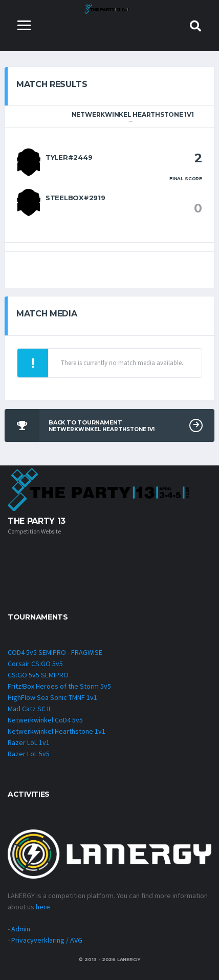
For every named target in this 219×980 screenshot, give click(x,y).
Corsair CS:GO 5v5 (35, 664)
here (43, 907)
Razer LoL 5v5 (29, 754)
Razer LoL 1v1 (29, 742)
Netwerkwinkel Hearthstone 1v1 (57, 731)
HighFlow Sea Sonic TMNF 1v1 (52, 697)
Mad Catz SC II (29, 709)
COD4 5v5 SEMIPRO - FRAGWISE (55, 652)
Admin (21, 929)
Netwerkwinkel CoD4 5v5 (45, 720)
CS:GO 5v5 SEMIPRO (38, 675)
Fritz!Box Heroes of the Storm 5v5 (59, 686)
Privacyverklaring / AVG (47, 940)
